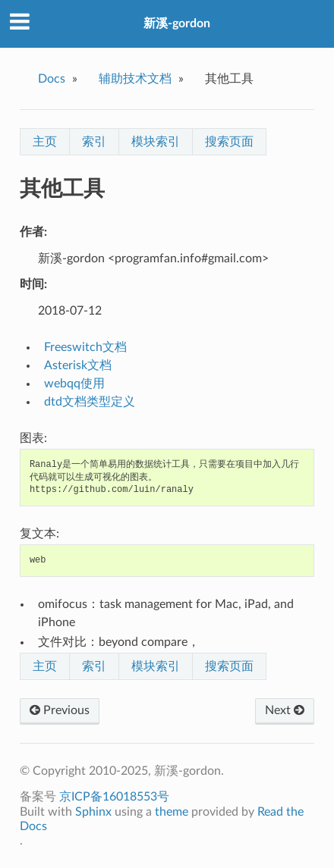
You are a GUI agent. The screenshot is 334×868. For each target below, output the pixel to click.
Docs (52, 79)
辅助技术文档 (135, 79)
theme (172, 812)
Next (285, 710)
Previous (60, 710)
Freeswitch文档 (85, 347)
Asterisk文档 (78, 365)
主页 (45, 142)
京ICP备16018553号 (114, 797)
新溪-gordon (177, 24)
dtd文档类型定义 (90, 402)
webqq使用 (74, 384)
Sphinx (93, 812)
